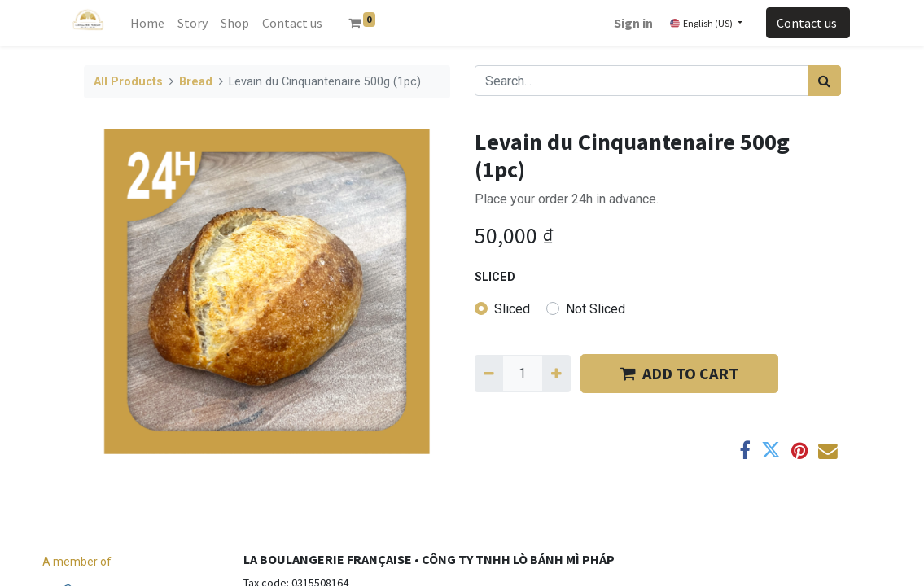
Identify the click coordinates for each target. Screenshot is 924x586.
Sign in (633, 23)
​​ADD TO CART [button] (679, 373)
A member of (77, 562)
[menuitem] (147, 23)
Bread (196, 82)
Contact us (808, 23)
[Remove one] (489, 374)
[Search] (824, 81)
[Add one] (556, 374)
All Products (128, 82)
